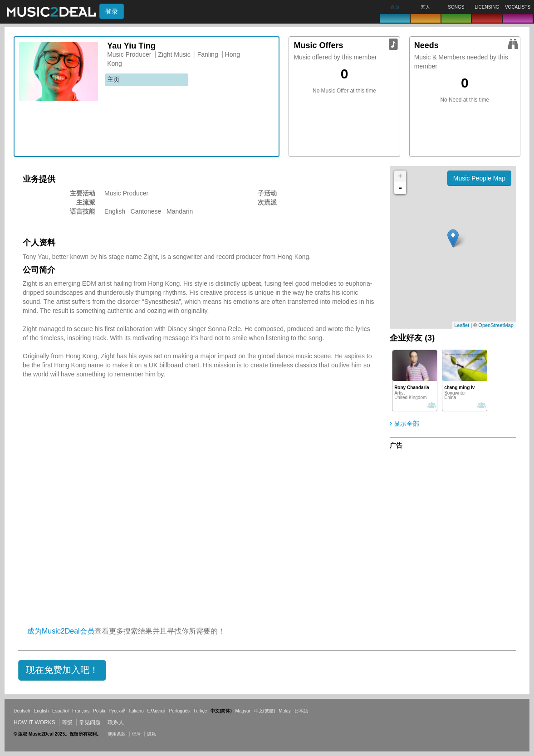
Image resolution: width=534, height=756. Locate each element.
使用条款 (117, 734)
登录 (112, 11)
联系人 (116, 722)
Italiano (136, 711)
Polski (99, 711)
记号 (137, 734)
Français (81, 711)
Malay (285, 711)
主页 (113, 79)
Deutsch (22, 711)
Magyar (243, 711)
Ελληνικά (157, 711)
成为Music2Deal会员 (61, 631)
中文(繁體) (265, 711)
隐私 (152, 734)
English (41, 711)
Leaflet (462, 325)
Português (179, 711)
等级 (67, 722)
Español (60, 711)
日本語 (301, 711)
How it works (34, 722)
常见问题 (90, 722)
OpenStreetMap (496, 325)
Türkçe (200, 711)
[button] (62, 670)
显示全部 (404, 424)
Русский (117, 711)
